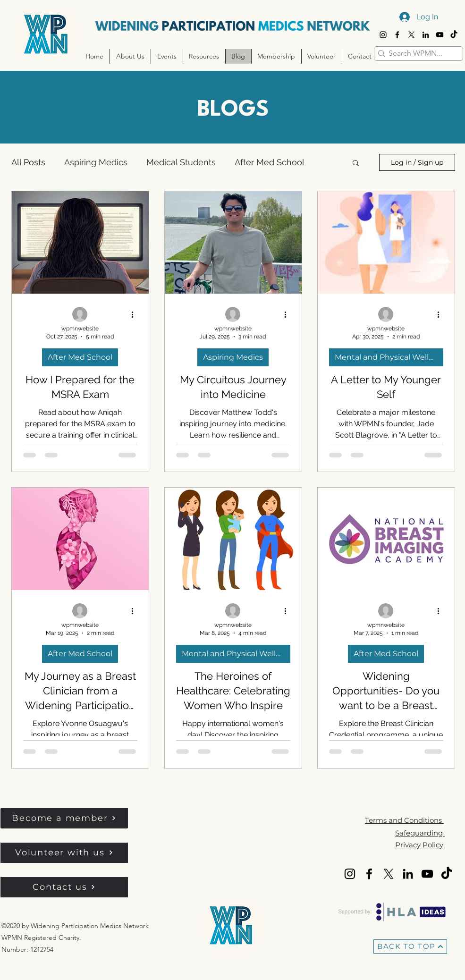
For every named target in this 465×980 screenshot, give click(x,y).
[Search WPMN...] (415, 53)
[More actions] (136, 315)
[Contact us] (64, 887)
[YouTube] (440, 35)
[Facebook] (397, 35)
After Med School (270, 162)
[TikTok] (454, 35)
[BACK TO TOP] (410, 946)
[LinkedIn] (426, 35)
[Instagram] (383, 35)
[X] (411, 35)
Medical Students (181, 162)
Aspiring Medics (96, 162)
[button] (130, 56)
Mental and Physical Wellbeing (389, 357)
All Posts (28, 162)
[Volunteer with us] (64, 853)
